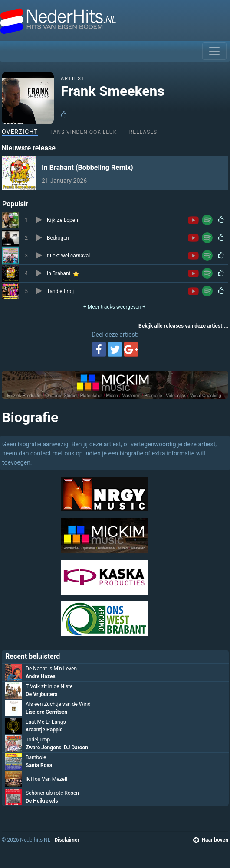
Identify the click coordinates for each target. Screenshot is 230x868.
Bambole (36, 757)
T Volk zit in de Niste (49, 686)
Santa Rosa (39, 765)
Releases (143, 132)
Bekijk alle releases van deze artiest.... (183, 326)
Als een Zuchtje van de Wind (58, 704)
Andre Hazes (41, 676)
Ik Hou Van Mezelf (47, 779)
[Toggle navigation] (214, 51)
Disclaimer (67, 840)
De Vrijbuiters (41, 694)
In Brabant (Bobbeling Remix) (87, 167)
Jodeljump (38, 740)
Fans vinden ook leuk (84, 132)
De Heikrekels (42, 801)
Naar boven (211, 840)
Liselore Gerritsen (46, 712)
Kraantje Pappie (44, 730)
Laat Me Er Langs (46, 722)
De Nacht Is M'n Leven (51, 669)
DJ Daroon (76, 748)
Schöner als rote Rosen (52, 793)
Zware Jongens (44, 748)
